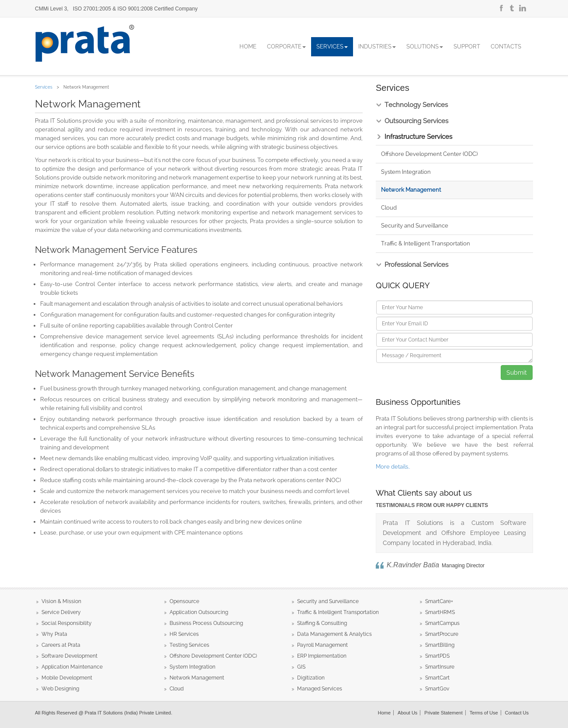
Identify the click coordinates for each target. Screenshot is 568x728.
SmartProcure (442, 634)
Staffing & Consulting (322, 623)
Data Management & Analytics (334, 634)
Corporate (286, 47)
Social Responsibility (67, 623)
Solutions (425, 47)
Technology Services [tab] (416, 105)
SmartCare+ (439, 601)
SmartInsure (440, 667)
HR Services (184, 634)
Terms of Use (484, 713)
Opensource (184, 601)
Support (467, 47)
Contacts (506, 47)
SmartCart (437, 678)
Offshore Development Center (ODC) (429, 154)
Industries (377, 47)
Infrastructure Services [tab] (418, 137)
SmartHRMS (440, 612)
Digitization (311, 678)
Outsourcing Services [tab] (416, 121)
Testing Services (189, 645)
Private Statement (443, 713)
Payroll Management (322, 645)
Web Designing (60, 689)
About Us (407, 713)
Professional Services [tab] (416, 265)
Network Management (411, 190)
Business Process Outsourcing (206, 623)
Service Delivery (61, 612)
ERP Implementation (322, 656)
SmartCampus (442, 623)
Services (332, 47)
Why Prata (54, 634)
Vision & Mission (61, 601)
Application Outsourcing (199, 612)
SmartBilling (440, 645)
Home (248, 47)
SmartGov (437, 689)
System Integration (406, 172)
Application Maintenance (72, 667)
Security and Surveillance (415, 226)
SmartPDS (437, 656)
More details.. (393, 467)
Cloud (389, 208)
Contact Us (517, 713)
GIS (301, 667)
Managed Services (320, 689)
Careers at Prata (61, 645)
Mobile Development (67, 678)
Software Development (69, 656)
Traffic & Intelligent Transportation (426, 243)
